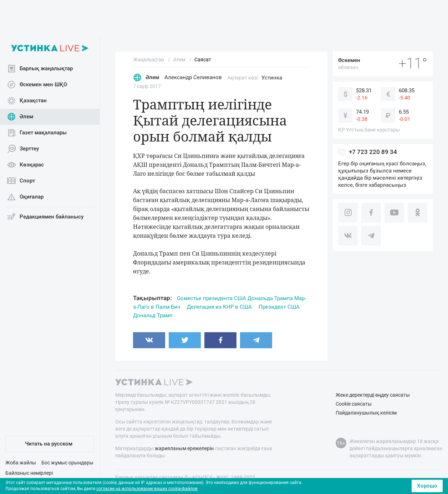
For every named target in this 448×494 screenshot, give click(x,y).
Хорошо (427, 486)
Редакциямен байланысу (45, 217)
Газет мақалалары (37, 133)
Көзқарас (26, 165)
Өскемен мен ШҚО (37, 85)
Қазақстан (27, 101)
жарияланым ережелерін (184, 448)
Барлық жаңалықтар (40, 69)
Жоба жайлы (21, 463)
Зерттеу (23, 149)
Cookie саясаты (354, 404)
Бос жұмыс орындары (67, 463)
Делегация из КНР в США (219, 307)
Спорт (21, 181)
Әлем (20, 117)
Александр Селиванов (193, 77)
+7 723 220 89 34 (373, 152)
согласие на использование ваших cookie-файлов (147, 489)
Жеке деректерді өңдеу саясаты (373, 395)
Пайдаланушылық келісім (366, 413)
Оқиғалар (25, 197)
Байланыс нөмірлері (29, 473)
